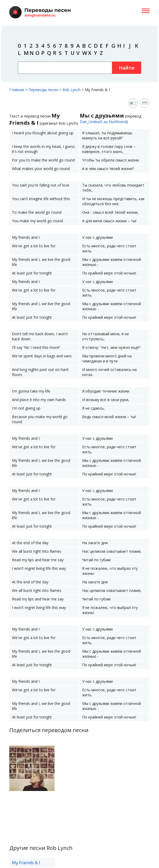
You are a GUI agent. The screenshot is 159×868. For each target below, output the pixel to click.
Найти (127, 68)
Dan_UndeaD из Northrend (103, 122)
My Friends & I (26, 863)
